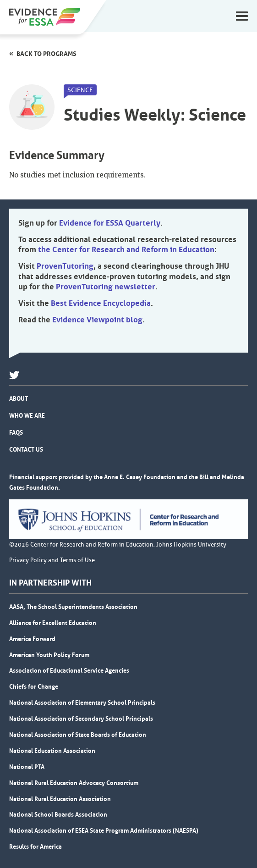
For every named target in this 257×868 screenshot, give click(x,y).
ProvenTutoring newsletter (106, 287)
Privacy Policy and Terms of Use (52, 560)
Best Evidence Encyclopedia (101, 303)
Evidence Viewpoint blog (97, 320)
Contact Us (26, 449)
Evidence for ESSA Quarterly (110, 223)
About (19, 398)
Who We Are (27, 415)
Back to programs (46, 54)
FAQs (16, 432)
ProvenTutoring (65, 266)
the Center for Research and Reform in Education (126, 249)
